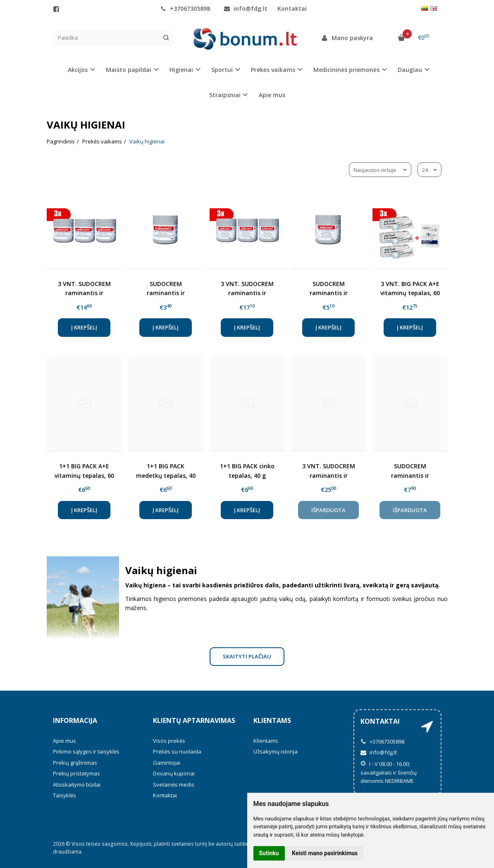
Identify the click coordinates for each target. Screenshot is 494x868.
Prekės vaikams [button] (273, 70)
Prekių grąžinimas (75, 763)
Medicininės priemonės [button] (346, 70)
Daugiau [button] (410, 70)
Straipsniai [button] (225, 95)
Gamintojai (167, 763)
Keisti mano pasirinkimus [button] (325, 853)
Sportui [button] (222, 70)
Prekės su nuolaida (177, 751)
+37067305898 (185, 8)
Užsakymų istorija (276, 751)
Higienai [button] (181, 70)
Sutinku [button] (269, 853)
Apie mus (272, 95)
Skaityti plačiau (247, 656)
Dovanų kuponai (174, 773)
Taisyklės (64, 795)
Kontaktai (292, 8)
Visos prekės (169, 741)
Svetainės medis (174, 785)
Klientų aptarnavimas (194, 720)
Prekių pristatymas (76, 773)
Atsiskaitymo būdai (77, 785)
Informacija (75, 720)
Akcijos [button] (78, 70)
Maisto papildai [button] (129, 70)
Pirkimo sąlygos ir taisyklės (86, 751)
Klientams (272, 720)
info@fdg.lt (246, 8)
